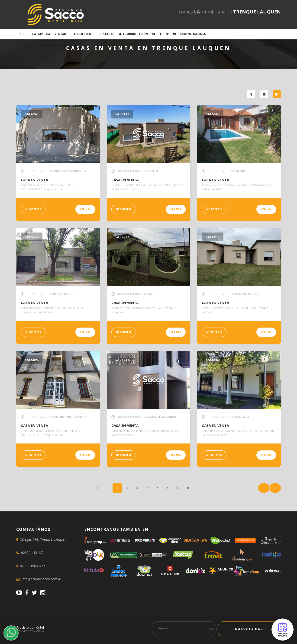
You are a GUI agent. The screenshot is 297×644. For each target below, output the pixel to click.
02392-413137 (32, 553)
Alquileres (84, 34)
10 (187, 488)
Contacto (106, 34)
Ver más (85, 209)
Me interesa (33, 209)
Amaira (40, 631)
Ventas (62, 34)
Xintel (40, 627)
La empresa (41, 34)
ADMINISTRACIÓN (133, 34)
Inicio (23, 34)
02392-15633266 (193, 34)
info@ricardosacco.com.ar (41, 579)
